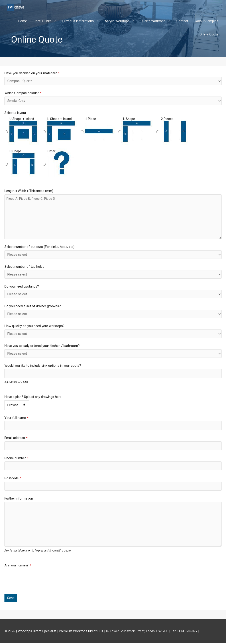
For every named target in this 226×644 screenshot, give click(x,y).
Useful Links (43, 21)
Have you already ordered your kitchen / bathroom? (42, 346)
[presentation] (38, 578)
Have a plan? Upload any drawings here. (33, 397)
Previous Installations (78, 21)
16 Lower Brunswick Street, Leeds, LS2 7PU (137, 632)
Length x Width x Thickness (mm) (29, 191)
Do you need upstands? (22, 286)
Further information (19, 499)
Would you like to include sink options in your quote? (43, 366)
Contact (182, 21)
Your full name (16, 418)
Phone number (16, 459)
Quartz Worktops (153, 21)
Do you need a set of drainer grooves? (33, 306)
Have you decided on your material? (32, 73)
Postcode (13, 479)
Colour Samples (207, 21)
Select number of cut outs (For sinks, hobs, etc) (40, 247)
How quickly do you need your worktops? (35, 326)
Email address (16, 438)
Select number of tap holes (24, 267)
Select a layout (15, 113)
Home (22, 21)
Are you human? (18, 566)
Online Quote (209, 35)
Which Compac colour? (23, 93)
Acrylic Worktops (117, 21)
